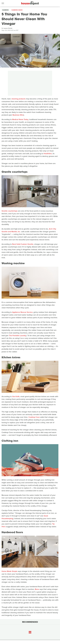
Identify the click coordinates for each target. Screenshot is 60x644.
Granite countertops (10, 211)
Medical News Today (20, 119)
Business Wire (18, 115)
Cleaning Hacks (17, 10)
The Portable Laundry (17, 336)
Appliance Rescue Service (22, 312)
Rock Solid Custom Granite (23, 244)
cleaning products (18, 99)
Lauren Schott (8, 28)
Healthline (48, 154)
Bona (37, 589)
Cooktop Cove (34, 417)
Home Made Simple (9, 571)
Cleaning (5, 10)
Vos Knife (16, 396)
